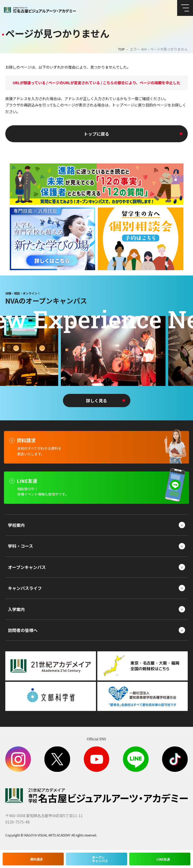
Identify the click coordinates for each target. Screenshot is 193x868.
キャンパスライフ (25, 588)
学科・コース (20, 546)
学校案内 (16, 525)
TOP (121, 49)
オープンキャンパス (27, 567)
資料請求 (36, 859)
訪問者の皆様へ (23, 630)
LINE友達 (163, 859)
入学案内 (16, 609)
